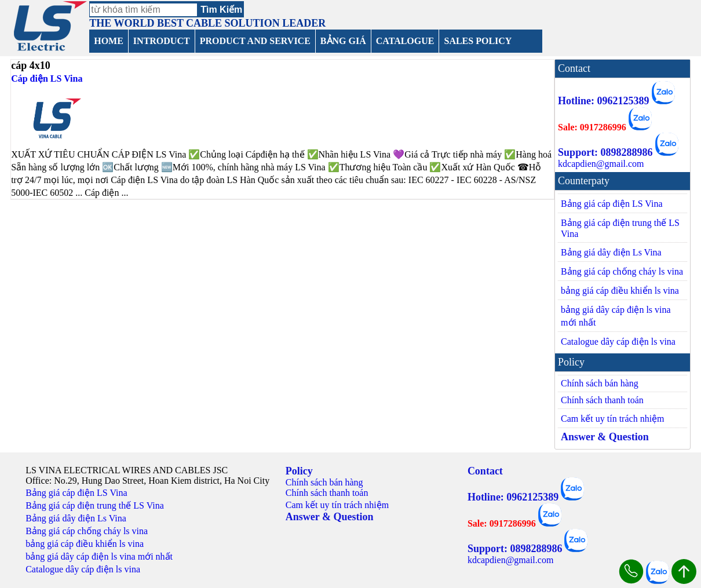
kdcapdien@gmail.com (601, 164)
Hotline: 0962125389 (604, 101)
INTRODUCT (162, 41)
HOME (109, 41)
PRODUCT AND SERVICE (255, 41)
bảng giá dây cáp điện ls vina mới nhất (616, 316)
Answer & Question (605, 437)
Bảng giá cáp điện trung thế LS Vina (620, 228)
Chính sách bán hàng (600, 383)
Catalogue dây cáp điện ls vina (618, 342)
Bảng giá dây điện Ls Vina (611, 252)
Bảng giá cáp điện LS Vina (611, 204)
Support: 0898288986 (605, 152)
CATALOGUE (405, 41)
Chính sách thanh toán (602, 400)
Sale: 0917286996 (592, 127)
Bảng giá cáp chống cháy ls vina (622, 271)
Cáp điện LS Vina (47, 78)
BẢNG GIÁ (343, 41)
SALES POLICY (478, 41)
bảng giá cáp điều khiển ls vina (620, 291)
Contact (485, 471)
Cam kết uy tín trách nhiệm (612, 419)
